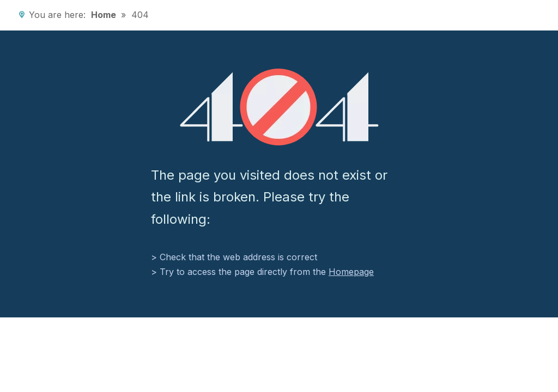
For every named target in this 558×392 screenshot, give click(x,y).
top (535, 346)
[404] (279, 107)
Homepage (351, 272)
